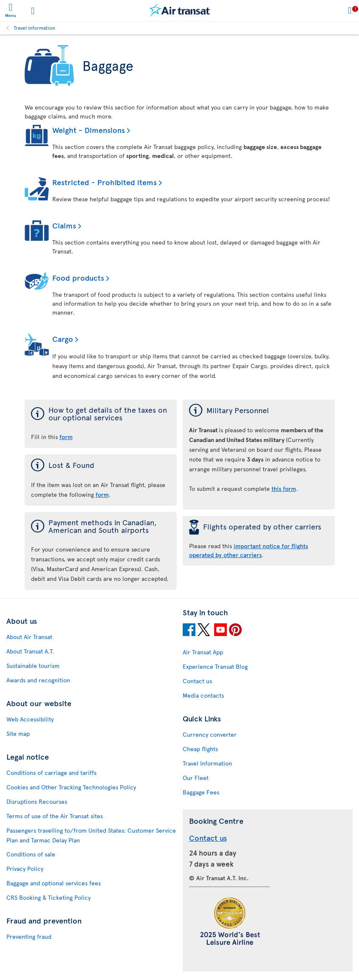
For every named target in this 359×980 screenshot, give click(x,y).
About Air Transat (29, 637)
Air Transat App (203, 652)
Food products (78, 277)
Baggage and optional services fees (54, 883)
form (102, 494)
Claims (64, 225)
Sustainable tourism (33, 666)
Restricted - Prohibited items (105, 182)
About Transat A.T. (30, 651)
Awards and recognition (38, 680)
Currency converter (210, 734)
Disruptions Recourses (37, 801)
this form (284, 489)
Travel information (34, 28)
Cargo (63, 339)
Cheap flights (200, 749)
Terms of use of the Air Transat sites (55, 816)
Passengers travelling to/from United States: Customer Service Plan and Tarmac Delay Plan (91, 835)
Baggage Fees (201, 792)
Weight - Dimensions (89, 130)
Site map (18, 734)
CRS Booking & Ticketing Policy (48, 897)
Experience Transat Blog (215, 666)
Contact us (197, 681)
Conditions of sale (31, 854)
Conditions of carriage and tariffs (51, 773)
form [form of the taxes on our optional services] (66, 437)
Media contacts (203, 695)
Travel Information (207, 763)
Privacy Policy (25, 869)
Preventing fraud (29, 936)
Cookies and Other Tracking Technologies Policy (71, 787)
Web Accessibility (30, 719)
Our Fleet (196, 778)
